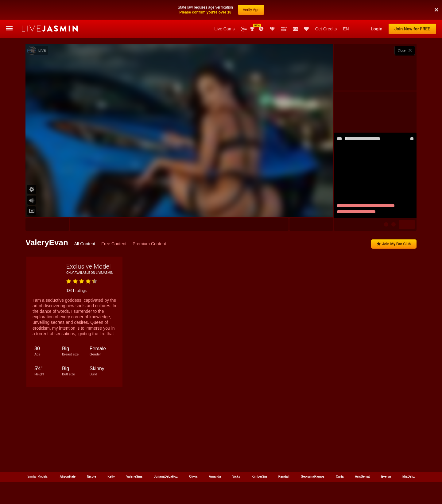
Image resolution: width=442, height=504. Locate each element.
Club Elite (272, 29)
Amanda (215, 477)
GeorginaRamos (313, 477)
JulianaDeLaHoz (166, 477)
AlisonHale (68, 477)
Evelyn (386, 477)
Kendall (284, 477)
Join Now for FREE (412, 29)
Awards (253, 29)
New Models (244, 29)
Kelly (111, 477)
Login (377, 29)
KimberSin (259, 477)
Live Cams (224, 29)
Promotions (261, 29)
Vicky (236, 477)
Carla (340, 477)
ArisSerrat (362, 477)
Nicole (91, 477)
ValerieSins (134, 477)
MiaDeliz (409, 477)
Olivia (193, 477)
